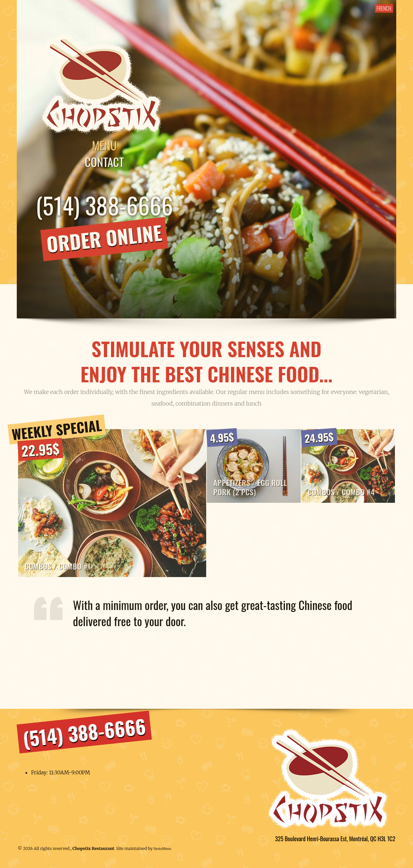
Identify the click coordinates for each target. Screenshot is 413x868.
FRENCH (383, 8)
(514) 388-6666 (106, 206)
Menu (106, 146)
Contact (106, 162)
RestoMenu (162, 851)
